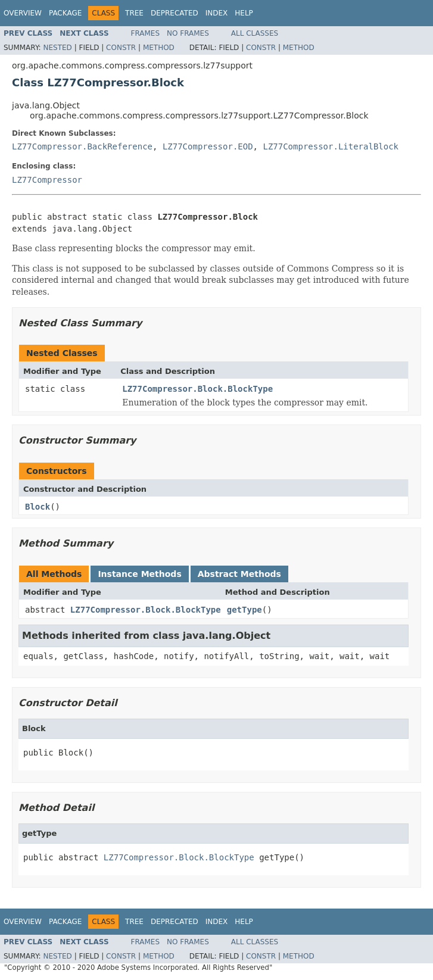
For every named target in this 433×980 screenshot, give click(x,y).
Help (244, 13)
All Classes (255, 33)
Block (38, 507)
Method (159, 48)
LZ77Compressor (47, 180)
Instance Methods (139, 574)
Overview (23, 13)
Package (65, 13)
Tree (134, 13)
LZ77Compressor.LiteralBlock (331, 146)
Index (217, 13)
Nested (57, 48)
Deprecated (175, 13)
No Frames (188, 33)
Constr (121, 48)
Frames (146, 33)
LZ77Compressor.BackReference (82, 146)
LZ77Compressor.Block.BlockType (197, 389)
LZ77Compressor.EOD (208, 146)
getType (244, 610)
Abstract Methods (239, 574)
